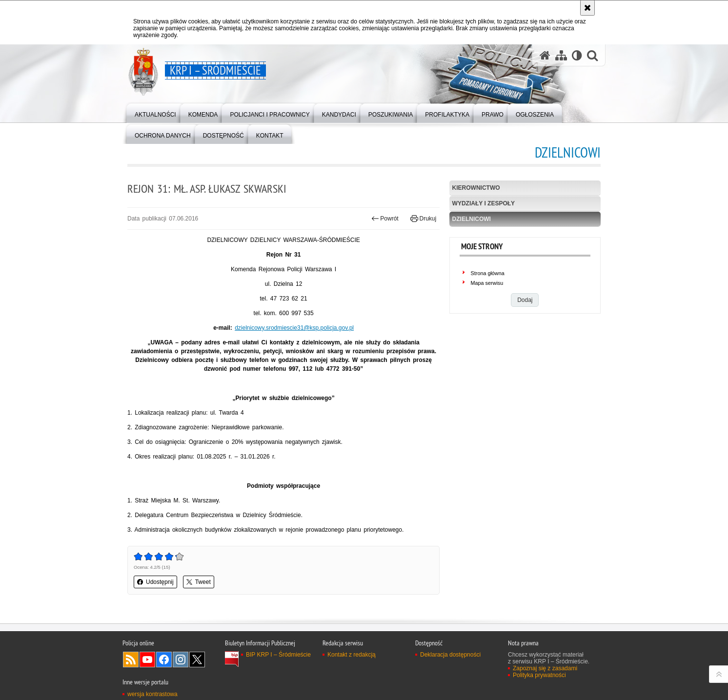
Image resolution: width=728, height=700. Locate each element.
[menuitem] (155, 112)
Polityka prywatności (539, 675)
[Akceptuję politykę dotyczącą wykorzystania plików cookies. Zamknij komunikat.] (587, 8)
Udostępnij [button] (155, 582)
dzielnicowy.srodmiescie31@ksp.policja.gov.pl (294, 328)
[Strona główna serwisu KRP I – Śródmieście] (545, 55)
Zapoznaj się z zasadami (545, 668)
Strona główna (488, 273)
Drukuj (423, 219)
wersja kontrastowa (152, 694)
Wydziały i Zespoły (484, 203)
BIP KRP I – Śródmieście (278, 655)
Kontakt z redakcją (352, 655)
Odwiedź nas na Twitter (197, 660)
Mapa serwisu (487, 283)
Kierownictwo (476, 188)
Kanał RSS (131, 660)
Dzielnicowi (472, 219)
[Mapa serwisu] (561, 55)
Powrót (385, 219)
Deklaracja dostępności (450, 655)
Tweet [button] (199, 582)
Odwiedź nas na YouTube (147, 660)
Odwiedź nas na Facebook (164, 660)
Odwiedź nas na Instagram (181, 660)
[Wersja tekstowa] (577, 55)
